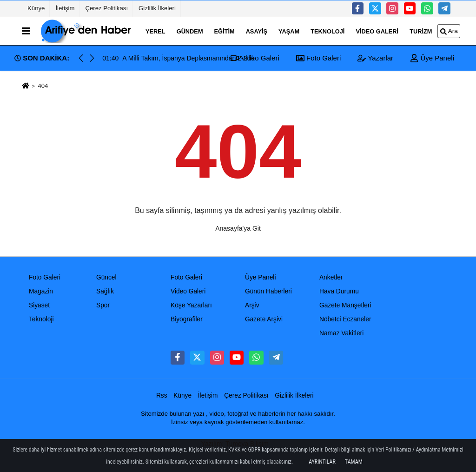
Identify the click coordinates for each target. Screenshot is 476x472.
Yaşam (289, 31)
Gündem (190, 31)
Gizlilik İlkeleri (157, 8)
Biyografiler (187, 319)
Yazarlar (375, 58)
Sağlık (105, 291)
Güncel (106, 277)
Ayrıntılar (322, 462)
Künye (36, 8)
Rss (162, 396)
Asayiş (257, 31)
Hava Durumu (339, 291)
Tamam (354, 462)
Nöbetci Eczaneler (345, 319)
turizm (421, 31)
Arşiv (252, 305)
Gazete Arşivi (264, 319)
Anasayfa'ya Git (238, 228)
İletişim (65, 8)
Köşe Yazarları (191, 305)
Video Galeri (377, 31)
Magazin (41, 291)
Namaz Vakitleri (341, 333)
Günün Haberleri (268, 291)
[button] (92, 58)
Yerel (155, 31)
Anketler (331, 277)
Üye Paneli (432, 58)
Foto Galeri (318, 58)
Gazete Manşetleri (345, 305)
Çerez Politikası (106, 8)
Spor (103, 305)
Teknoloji (327, 31)
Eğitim (225, 31)
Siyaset (39, 305)
